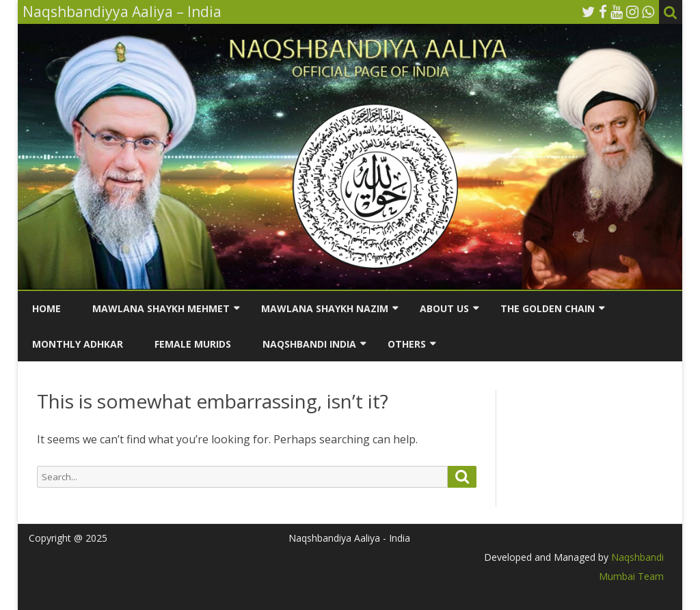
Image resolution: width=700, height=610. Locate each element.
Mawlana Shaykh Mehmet (161, 308)
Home (46, 308)
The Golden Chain (548, 308)
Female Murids (193, 344)
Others (407, 344)
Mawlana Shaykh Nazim (325, 308)
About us (444, 308)
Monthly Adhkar (78, 344)
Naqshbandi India (309, 344)
